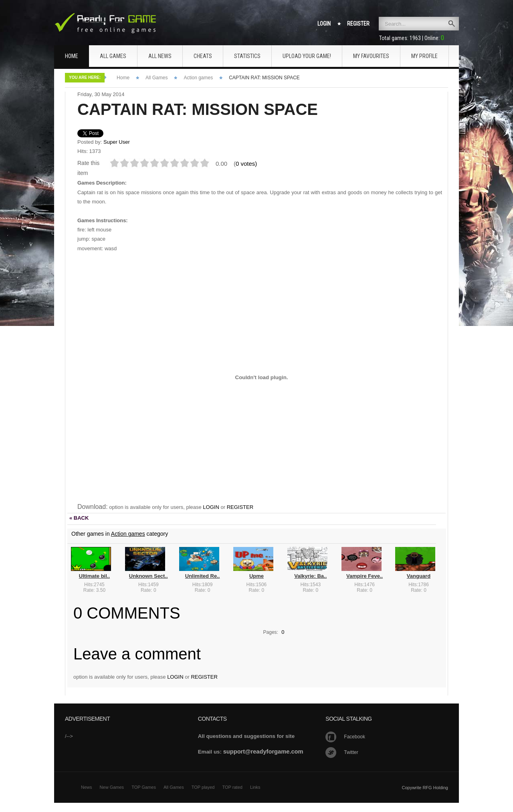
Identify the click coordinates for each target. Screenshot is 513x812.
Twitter (351, 752)
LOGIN (211, 507)
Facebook (354, 737)
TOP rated (232, 787)
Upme (256, 576)
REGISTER (240, 507)
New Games (112, 787)
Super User (117, 142)
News (87, 787)
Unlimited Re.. (203, 576)
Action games (198, 78)
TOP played (203, 787)
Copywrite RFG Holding (425, 788)
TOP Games (144, 787)
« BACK (79, 518)
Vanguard (419, 576)
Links (255, 787)
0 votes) (246, 164)
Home (123, 78)
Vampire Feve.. (365, 576)
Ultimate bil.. (94, 576)
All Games (157, 78)
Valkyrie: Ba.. (310, 576)
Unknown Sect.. (148, 576)
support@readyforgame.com (263, 752)
